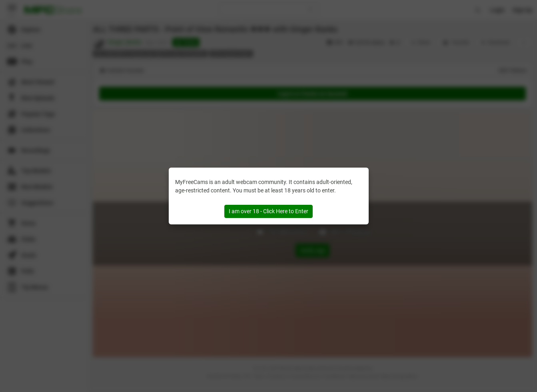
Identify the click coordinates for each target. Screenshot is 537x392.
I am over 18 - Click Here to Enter (268, 211)
